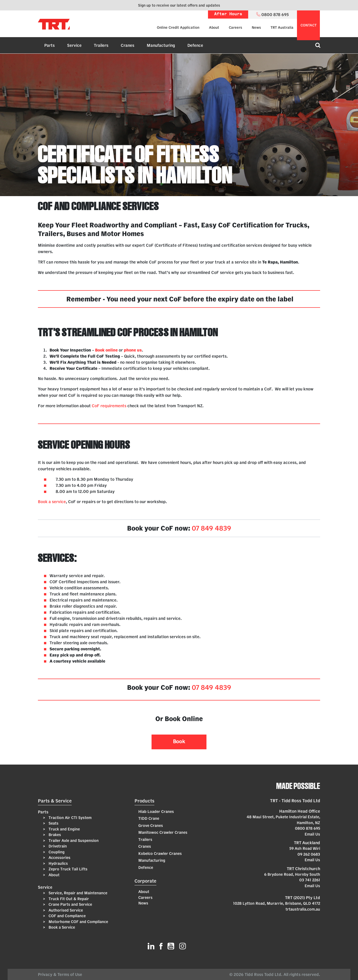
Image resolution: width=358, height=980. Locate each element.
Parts (49, 45)
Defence (195, 45)
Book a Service (61, 927)
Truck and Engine (64, 829)
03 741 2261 (310, 880)
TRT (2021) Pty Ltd (303, 898)
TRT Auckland (307, 843)
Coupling (56, 852)
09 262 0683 (309, 854)
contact (309, 25)
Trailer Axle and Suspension (73, 840)
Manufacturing (161, 45)
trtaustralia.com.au (303, 909)
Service (74, 45)
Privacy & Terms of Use (61, 974)
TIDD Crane (149, 818)
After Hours (228, 14)
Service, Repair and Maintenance (77, 893)
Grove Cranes (151, 825)
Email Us (312, 834)
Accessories (59, 858)
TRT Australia (282, 27)
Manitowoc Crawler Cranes (163, 832)
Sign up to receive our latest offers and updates (179, 5)
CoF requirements (109, 406)
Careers (235, 27)
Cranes (128, 45)
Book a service (52, 502)
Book (179, 742)
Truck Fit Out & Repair (68, 899)
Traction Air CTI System (70, 818)
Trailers (101, 45)
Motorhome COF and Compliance (78, 922)
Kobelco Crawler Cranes (160, 853)
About (214, 27)
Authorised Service (65, 910)
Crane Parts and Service (70, 904)
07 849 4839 (211, 528)
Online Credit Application (178, 27)
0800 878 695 (308, 828)
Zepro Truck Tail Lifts (68, 869)
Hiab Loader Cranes (156, 811)
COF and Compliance (67, 916)
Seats (53, 823)
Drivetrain (57, 846)
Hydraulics (58, 863)
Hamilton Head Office (300, 811)
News (256, 27)
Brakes (54, 835)
